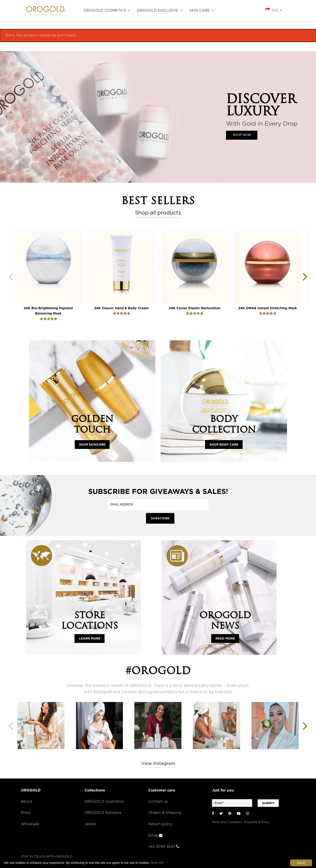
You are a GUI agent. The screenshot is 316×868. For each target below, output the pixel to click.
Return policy (160, 824)
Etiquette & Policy (257, 822)
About (27, 802)
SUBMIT (268, 803)
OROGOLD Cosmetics (105, 11)
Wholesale (30, 824)
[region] (158, 117)
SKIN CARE (200, 11)
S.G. (277, 10)
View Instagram (158, 764)
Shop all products (158, 213)
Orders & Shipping (165, 813)
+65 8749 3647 (164, 847)
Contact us (158, 802)
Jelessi (90, 824)
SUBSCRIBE (160, 518)
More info (157, 863)
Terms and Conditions (227, 822)
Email (155, 836)
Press (26, 813)
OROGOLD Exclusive (158, 11)
